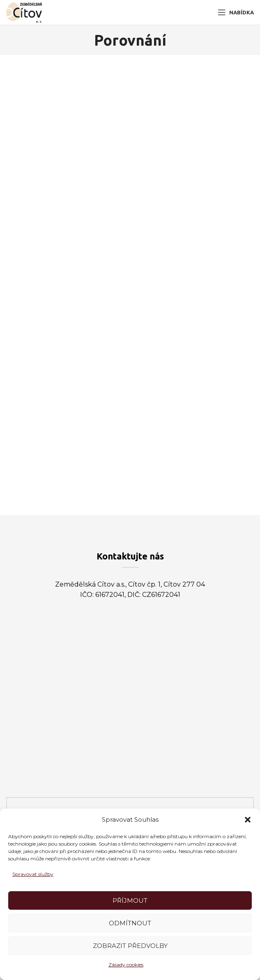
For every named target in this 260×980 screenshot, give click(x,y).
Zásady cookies (126, 965)
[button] (248, 820)
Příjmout (130, 900)
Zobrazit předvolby (130, 946)
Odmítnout (130, 923)
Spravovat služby (33, 874)
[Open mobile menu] (236, 12)
